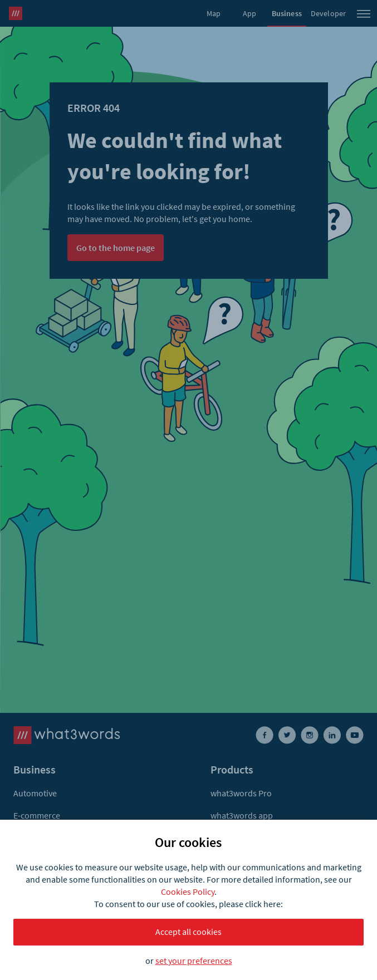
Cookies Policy (188, 892)
